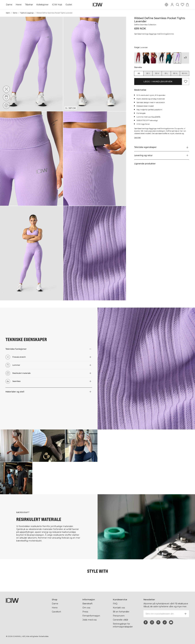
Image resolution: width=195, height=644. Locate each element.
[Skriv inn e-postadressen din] (162, 614)
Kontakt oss (119, 608)
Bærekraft (87, 604)
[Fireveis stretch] (7, 88)
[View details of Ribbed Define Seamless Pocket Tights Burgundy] (154, 58)
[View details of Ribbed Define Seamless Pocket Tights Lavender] (177, 58)
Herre (19, 5)
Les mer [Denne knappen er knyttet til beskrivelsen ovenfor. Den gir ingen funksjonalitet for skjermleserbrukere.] (137, 137)
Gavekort (56, 612)
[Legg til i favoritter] (186, 82)
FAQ (115, 604)
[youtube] (171, 622)
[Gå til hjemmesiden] (98, 5)
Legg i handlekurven (158, 82)
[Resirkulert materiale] (6, 105)
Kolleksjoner (42, 5)
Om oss (86, 608)
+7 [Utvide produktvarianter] (185, 58)
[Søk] (178, 5)
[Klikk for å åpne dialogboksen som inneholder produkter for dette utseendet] (16, 446)
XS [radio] (139, 73)
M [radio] (157, 73)
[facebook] (146, 622)
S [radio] (148, 73)
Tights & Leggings (27, 13)
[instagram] (152, 622)
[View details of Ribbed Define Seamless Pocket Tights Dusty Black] (162, 58)
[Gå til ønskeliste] (182, 5)
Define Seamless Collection (145, 25)
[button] (31, 64)
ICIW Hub (57, 5)
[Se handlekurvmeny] (187, 5)
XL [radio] (175, 73)
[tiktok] (165, 622)
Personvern (119, 616)
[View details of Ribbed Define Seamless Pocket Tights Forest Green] (169, 58)
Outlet (69, 5)
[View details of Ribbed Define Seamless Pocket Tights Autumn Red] (138, 58)
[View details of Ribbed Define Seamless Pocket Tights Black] (146, 58)
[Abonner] (185, 614)
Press (85, 612)
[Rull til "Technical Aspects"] (162, 147)
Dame (9, 5)
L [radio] (166, 73)
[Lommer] (6, 97)
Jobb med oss (89, 620)
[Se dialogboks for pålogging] (172, 5)
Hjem (8, 13)
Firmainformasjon (91, 616)
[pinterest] (158, 622)
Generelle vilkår (121, 620)
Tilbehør (29, 5)
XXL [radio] (185, 73)
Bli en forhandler (121, 612)
